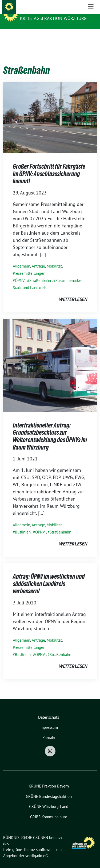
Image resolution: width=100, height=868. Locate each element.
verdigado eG (37, 847)
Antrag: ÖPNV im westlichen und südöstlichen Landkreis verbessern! (49, 575)
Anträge (38, 258)
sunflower (44, 841)
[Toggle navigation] (91, 37)
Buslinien (23, 524)
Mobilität (54, 258)
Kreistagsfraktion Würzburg (53, 18)
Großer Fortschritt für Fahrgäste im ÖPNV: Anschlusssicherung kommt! (49, 166)
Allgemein (21, 258)
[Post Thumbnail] (50, 109)
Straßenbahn (40, 272)
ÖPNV (20, 272)
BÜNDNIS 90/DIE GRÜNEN (49, 11)
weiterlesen (73, 291)
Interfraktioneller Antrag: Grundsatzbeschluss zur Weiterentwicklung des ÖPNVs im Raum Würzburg (50, 428)
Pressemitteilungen (29, 265)
